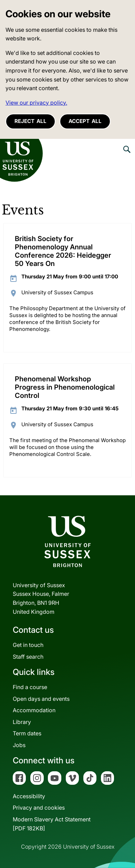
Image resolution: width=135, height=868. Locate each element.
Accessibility (29, 796)
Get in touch (28, 645)
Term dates (27, 733)
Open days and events (41, 699)
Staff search (28, 657)
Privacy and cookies (39, 808)
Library (22, 722)
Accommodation (34, 710)
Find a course (30, 687)
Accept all (85, 121)
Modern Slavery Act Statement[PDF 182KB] (52, 824)
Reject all (30, 121)
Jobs (19, 745)
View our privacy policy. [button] (36, 103)
